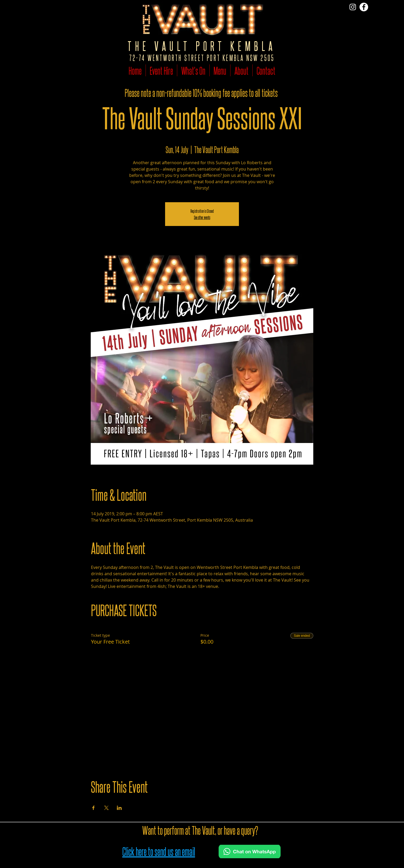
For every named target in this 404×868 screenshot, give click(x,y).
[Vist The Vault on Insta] (353, 7)
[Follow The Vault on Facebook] (364, 7)
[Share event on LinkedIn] (119, 808)
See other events (202, 217)
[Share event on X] (106, 808)
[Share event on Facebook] (93, 808)
